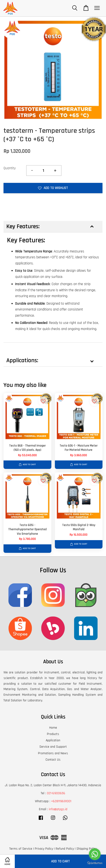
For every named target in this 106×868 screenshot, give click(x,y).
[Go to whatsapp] (95, 854)
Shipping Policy (87, 849)
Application (53, 740)
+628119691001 (61, 801)
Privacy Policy (44, 849)
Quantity (10, 168)
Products (53, 734)
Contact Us (53, 760)
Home (53, 728)
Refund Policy (65, 849)
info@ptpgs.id (58, 809)
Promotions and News (53, 753)
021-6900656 (56, 793)
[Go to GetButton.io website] (95, 863)
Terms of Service (21, 849)
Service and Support (53, 747)
